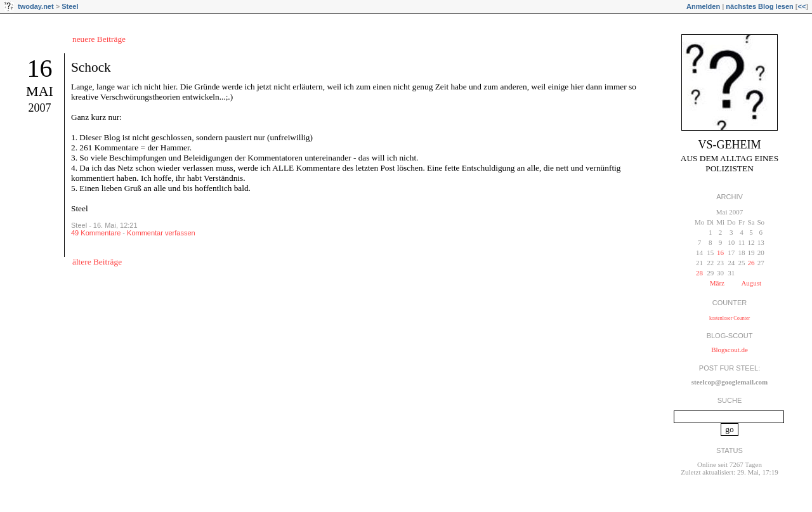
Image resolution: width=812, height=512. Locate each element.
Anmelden (703, 6)
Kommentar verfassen (161, 233)
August (751, 283)
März (717, 283)
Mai (40, 91)
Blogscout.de (730, 350)
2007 (40, 108)
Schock (91, 67)
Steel (70, 6)
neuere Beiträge (99, 39)
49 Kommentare (96, 233)
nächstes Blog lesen (759, 6)
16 (40, 68)
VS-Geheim (730, 145)
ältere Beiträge (97, 262)
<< (802, 6)
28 (699, 273)
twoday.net (36, 6)
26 (751, 263)
